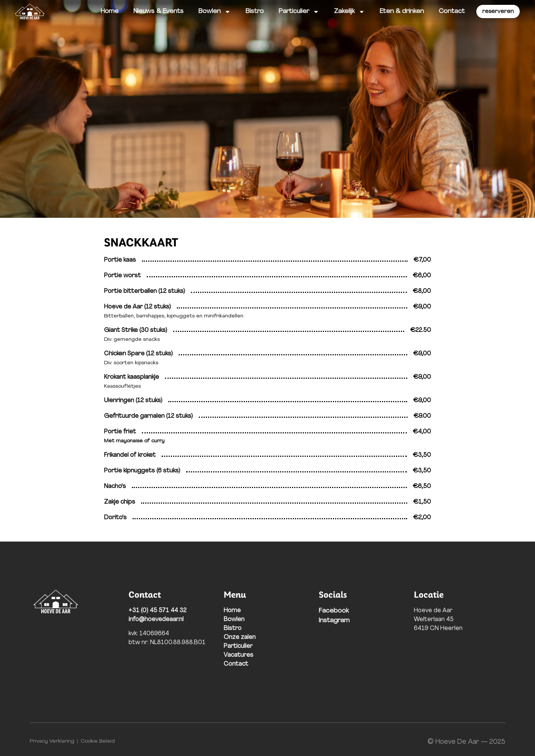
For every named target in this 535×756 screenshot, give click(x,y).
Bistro (255, 11)
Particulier (299, 12)
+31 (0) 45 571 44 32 (158, 611)
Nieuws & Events (158, 11)
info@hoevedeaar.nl (156, 620)
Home (110, 11)
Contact (452, 11)
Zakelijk (349, 12)
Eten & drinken (402, 11)
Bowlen (215, 12)
